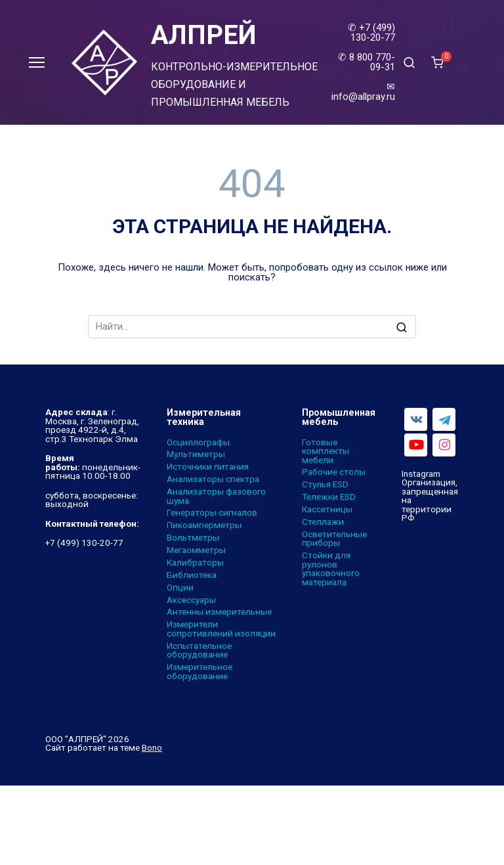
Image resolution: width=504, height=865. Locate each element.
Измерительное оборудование (199, 672)
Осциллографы (198, 443)
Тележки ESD (329, 497)
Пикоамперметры (204, 525)
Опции (180, 588)
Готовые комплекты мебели (325, 452)
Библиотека (192, 575)
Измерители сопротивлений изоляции (221, 629)
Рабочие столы (334, 472)
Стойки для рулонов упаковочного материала (331, 569)
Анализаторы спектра (213, 479)
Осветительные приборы (334, 539)
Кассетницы (327, 510)
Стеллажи (323, 522)
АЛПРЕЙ (204, 35)
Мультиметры (196, 455)
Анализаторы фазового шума (216, 496)
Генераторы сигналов (212, 513)
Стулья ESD (325, 485)
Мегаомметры (196, 550)
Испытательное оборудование (199, 651)
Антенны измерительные (219, 612)
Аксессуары (191, 600)
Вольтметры (193, 538)
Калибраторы (195, 563)
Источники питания (208, 467)
